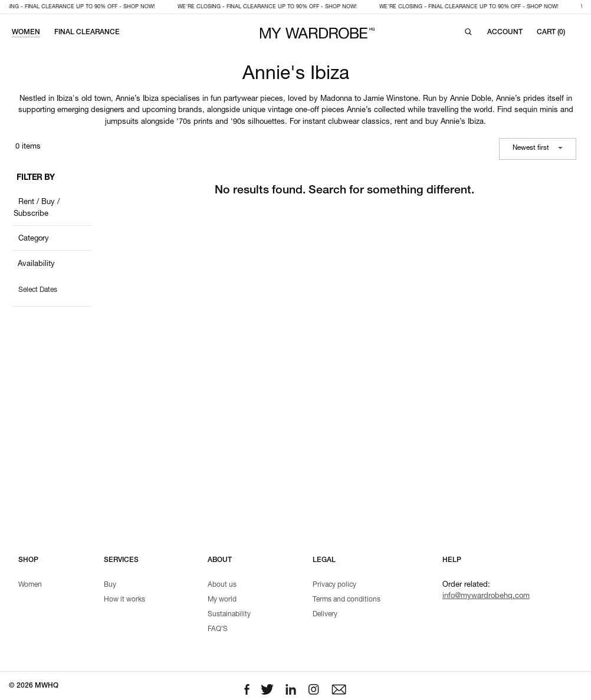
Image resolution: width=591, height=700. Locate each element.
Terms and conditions (347, 600)
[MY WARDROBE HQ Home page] (317, 33)
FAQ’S (218, 629)
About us (222, 585)
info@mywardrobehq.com (486, 597)
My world (222, 600)
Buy (110, 585)
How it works (124, 600)
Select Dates (38, 290)
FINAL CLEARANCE (87, 32)
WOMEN (26, 32)
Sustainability (229, 614)
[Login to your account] (505, 32)
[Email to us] (339, 690)
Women (30, 585)
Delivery (325, 614)
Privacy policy (334, 585)
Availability (36, 264)
